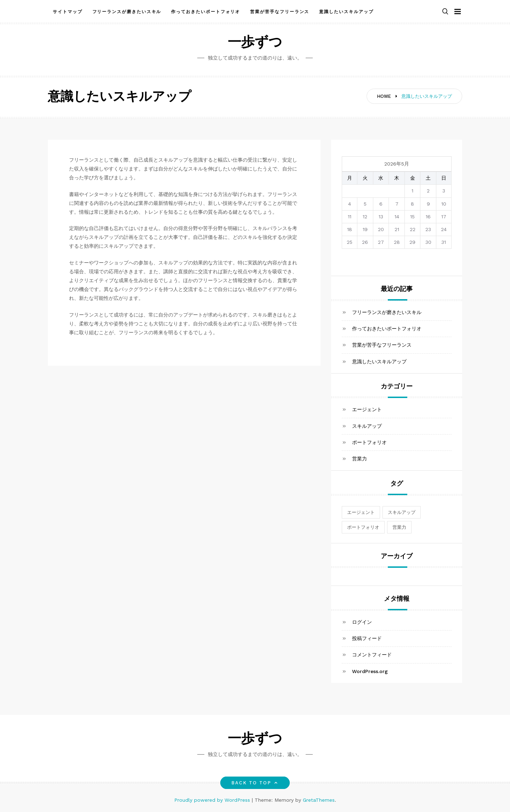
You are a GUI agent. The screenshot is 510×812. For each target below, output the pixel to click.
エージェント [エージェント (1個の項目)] (361, 512)
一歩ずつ (255, 43)
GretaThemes (319, 800)
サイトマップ (68, 12)
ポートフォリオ (369, 442)
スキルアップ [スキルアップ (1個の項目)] (402, 512)
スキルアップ (367, 426)
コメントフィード (372, 655)
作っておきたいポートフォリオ (206, 12)
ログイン (362, 622)
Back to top (255, 783)
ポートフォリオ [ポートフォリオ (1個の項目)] (363, 527)
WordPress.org (370, 671)
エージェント (367, 409)
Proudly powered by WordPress (213, 800)
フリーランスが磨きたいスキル (127, 12)
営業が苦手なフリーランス (280, 12)
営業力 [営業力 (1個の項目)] (399, 527)
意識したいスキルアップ (346, 12)
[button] (445, 12)
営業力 (359, 459)
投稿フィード (367, 638)
